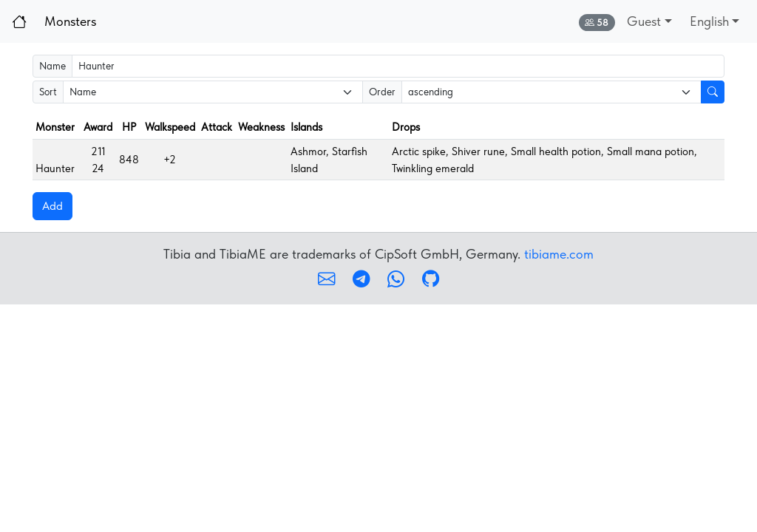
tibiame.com (559, 254)
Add (52, 206)
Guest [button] (644, 21)
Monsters (70, 21)
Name (52, 66)
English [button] (709, 21)
